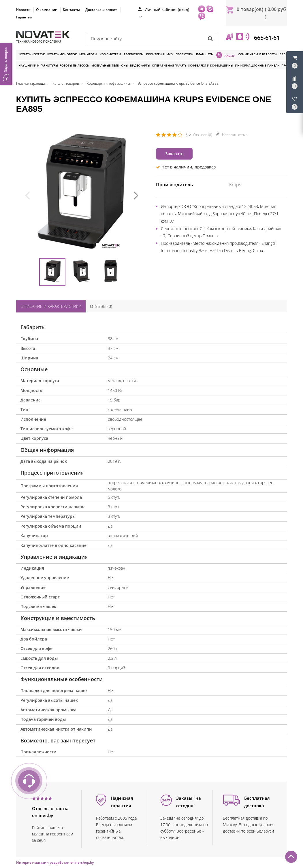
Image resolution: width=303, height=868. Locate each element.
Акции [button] (226, 55)
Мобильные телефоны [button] (110, 65)
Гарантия (24, 17)
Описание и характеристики (51, 306)
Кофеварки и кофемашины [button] (211, 65)
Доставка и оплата (101, 10)
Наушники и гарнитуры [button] (38, 65)
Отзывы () (101, 306)
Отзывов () (202, 135)
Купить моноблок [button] (62, 54)
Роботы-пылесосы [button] (75, 65)
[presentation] (27, 195)
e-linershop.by (82, 862)
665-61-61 (266, 38)
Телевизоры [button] (134, 54)
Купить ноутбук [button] (32, 54)
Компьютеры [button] (110, 54)
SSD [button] (283, 54)
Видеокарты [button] (140, 65)
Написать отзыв (234, 135)
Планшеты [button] (205, 54)
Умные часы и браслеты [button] (258, 54)
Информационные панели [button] (257, 65)
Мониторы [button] (88, 54)
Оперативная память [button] (169, 65)
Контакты (71, 10)
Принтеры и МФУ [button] (160, 54)
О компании (47, 10)
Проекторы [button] (185, 54)
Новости (23, 10)
